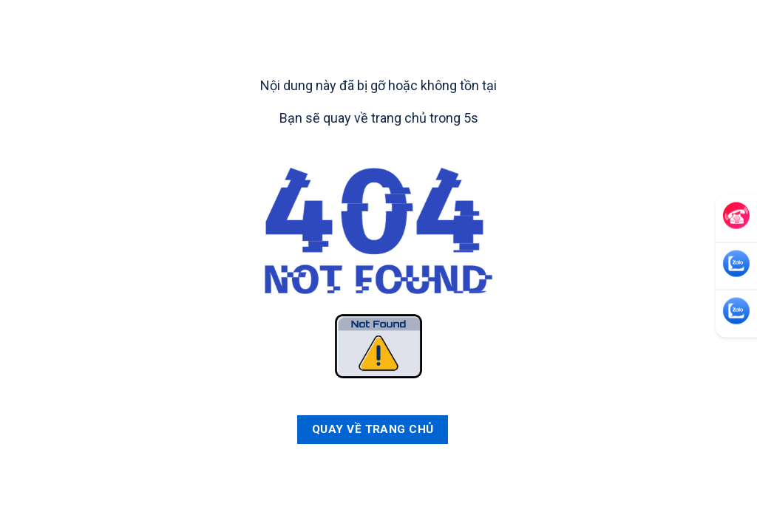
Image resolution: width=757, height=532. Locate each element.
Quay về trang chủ (373, 429)
